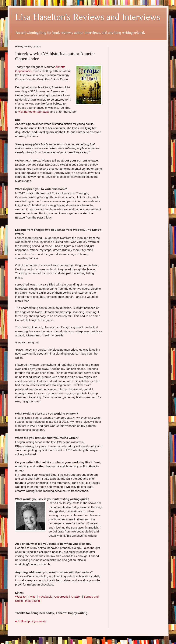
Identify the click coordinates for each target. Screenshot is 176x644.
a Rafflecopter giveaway (31, 621)
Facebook (45, 597)
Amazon (76, 597)
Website (20, 597)
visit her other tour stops (34, 112)
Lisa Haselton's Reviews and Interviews (88, 17)
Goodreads (61, 597)
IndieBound (33, 601)
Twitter (33, 597)
